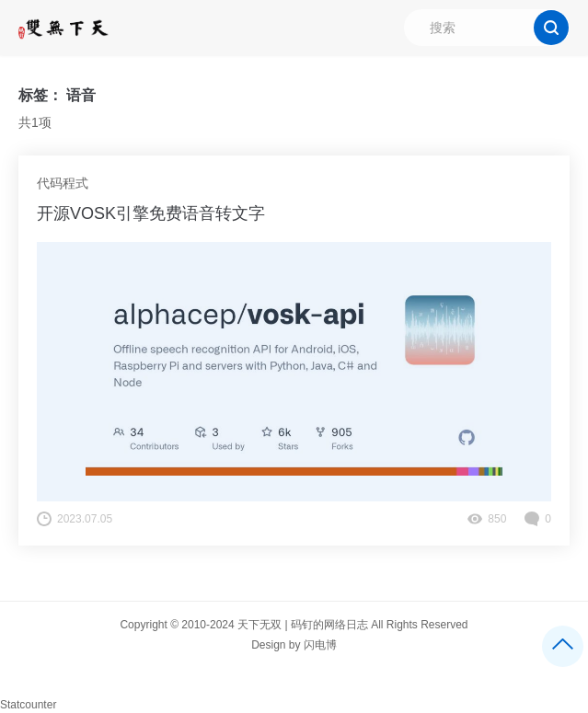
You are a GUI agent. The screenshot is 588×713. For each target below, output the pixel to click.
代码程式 (63, 183)
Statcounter (28, 705)
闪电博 (320, 645)
